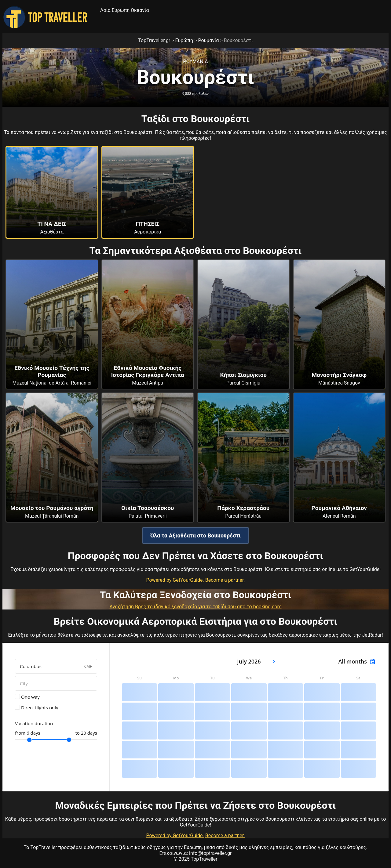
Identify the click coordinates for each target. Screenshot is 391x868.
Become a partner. (225, 580)
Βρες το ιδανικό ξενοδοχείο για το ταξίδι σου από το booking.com (208, 607)
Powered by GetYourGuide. (175, 580)
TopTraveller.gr (154, 40)
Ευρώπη (121, 10)
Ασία (105, 10)
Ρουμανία (208, 40)
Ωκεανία (140, 10)
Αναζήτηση (122, 607)
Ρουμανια (195, 61)
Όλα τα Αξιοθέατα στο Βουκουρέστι (195, 535)
